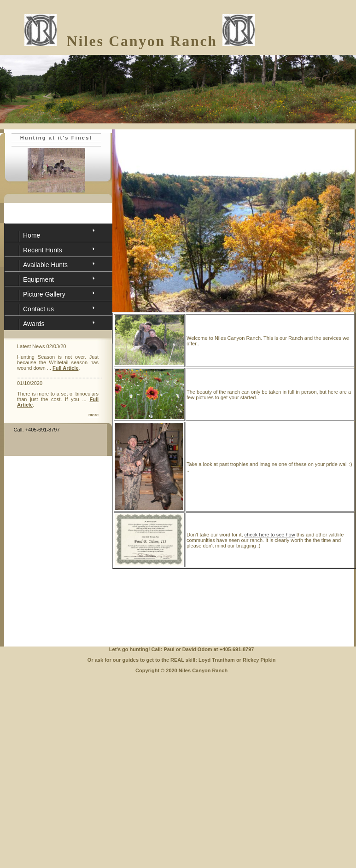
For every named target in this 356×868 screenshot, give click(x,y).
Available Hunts (45, 265)
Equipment (38, 280)
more (93, 415)
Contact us (38, 309)
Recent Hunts (43, 250)
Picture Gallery (44, 294)
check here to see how (270, 535)
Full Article (65, 368)
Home (32, 235)
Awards (34, 324)
